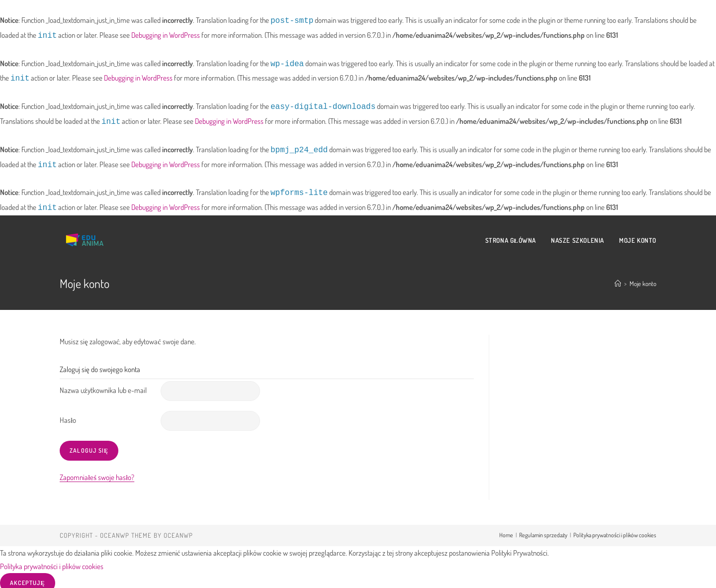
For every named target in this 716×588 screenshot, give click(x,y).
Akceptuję (28, 578)
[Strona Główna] (618, 279)
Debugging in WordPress (166, 35)
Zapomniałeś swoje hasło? (97, 472)
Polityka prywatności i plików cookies (615, 530)
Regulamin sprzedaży (543, 530)
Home (506, 530)
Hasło (68, 415)
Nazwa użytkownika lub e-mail (103, 385)
